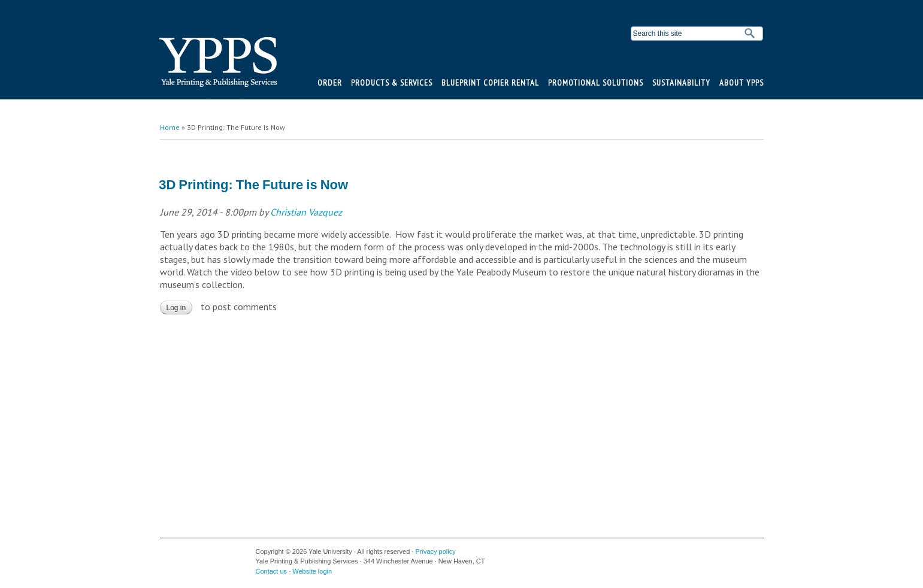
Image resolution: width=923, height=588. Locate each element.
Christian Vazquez (306, 212)
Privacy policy (435, 551)
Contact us (272, 571)
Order (330, 83)
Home (170, 127)
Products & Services (392, 83)
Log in (176, 308)
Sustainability (681, 83)
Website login (312, 571)
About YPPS (742, 83)
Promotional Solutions (596, 83)
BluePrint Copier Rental (490, 83)
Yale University (178, 556)
